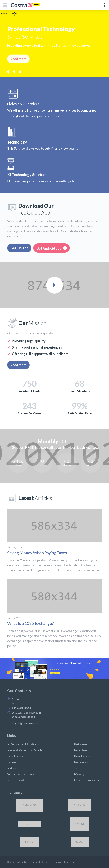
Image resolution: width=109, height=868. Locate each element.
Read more (18, 365)
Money (79, 774)
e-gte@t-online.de (25, 723)
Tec (77, 768)
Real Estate (82, 756)
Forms (12, 762)
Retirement (16, 780)
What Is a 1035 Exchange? (30, 623)
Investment (82, 750)
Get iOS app (19, 248)
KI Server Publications (23, 744)
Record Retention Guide (25, 750)
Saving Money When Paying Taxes (37, 553)
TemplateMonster (64, 862)
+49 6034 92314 (21, 708)
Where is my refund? (22, 774)
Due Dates (15, 756)
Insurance (81, 762)
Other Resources (86, 780)
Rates (11, 768)
